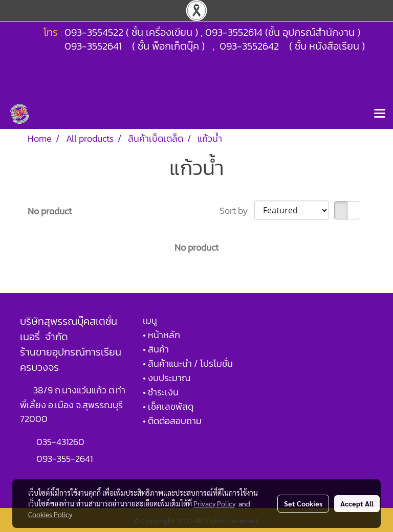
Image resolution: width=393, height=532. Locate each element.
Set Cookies (303, 503)
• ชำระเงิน (161, 392)
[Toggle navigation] (380, 114)
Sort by (237, 210)
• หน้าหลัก (161, 335)
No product (50, 211)
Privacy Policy (214, 503)
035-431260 (61, 442)
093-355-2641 (64, 459)
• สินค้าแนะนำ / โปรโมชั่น (188, 363)
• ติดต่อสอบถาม (172, 421)
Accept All (357, 503)
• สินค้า (156, 349)
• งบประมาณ (167, 378)
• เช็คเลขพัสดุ (168, 406)
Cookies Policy (50, 514)
